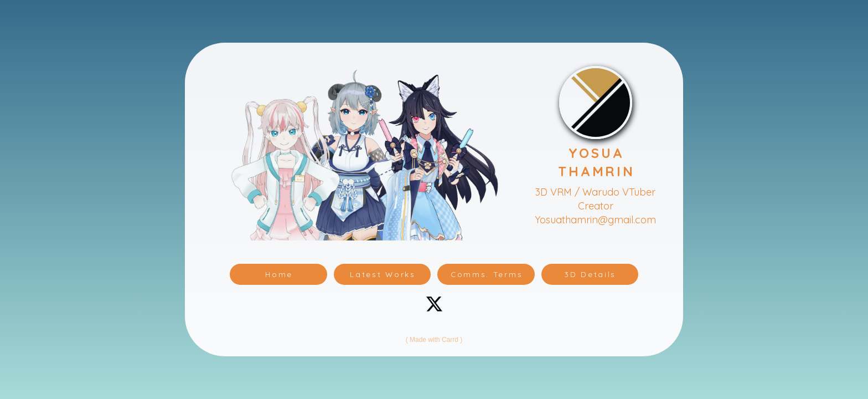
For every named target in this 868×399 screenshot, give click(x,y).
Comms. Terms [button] (487, 274)
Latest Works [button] (383, 274)
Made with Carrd (434, 340)
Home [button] (279, 274)
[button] (434, 304)
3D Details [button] (590, 274)
